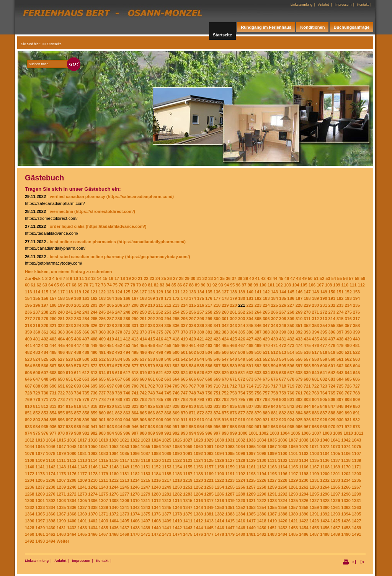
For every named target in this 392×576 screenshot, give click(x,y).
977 (53, 433)
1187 (188, 474)
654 (94, 379)
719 (291, 386)
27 (175, 278)
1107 (356, 453)
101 (271, 285)
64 (51, 285)
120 (86, 292)
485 (53, 352)
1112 (72, 460)
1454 (304, 528)
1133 (293, 460)
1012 (29, 440)
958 (234, 427)
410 (110, 339)
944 (119, 427)
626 (201, 373)
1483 (272, 534)
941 (94, 427)
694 (86, 386)
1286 (219, 494)
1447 (230, 528)
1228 (283, 480)
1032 (240, 440)
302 (234, 319)
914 (209, 420)
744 (160, 393)
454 (135, 345)
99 (256, 285)
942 (102, 427)
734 (78, 393)
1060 (198, 447)
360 (36, 332)
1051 (103, 447)
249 (135, 312)
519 (332, 352)
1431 (61, 528)
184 (274, 298)
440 (356, 339)
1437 (124, 528)
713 (242, 386)
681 (315, 379)
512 (274, 352)
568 (61, 366)
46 (287, 278)
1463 (61, 534)
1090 (177, 453)
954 (201, 427)
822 (127, 406)
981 (86, 433)
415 (151, 339)
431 (283, 339)
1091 (188, 453)
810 (28, 406)
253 (168, 312)
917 (234, 420)
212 (168, 305)
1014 (51, 440)
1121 (167, 460)
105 (304, 285)
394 (315, 332)
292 (151, 319)
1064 (240, 447)
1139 (356, 460)
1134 (304, 460)
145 (291, 292)
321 (53, 326)
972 (348, 427)
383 (225, 332)
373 (143, 332)
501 (184, 352)
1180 (114, 474)
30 (193, 278)
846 (323, 406)
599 (315, 366)
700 (135, 386)
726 (348, 386)
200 (69, 305)
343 (234, 326)
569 (69, 366)
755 (250, 393)
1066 (261, 447)
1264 (325, 487)
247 (119, 312)
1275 (103, 494)
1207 (61, 480)
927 (315, 420)
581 (168, 366)
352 (307, 326)
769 (28, 399)
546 (217, 359)
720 (299, 386)
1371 (103, 514)
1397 (40, 521)
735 (86, 393)
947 (143, 427)
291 (143, 319)
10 (76, 278)
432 (291, 339)
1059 (188, 447)
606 (36, 373)
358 (356, 326)
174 (192, 298)
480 (348, 345)
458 (168, 345)
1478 (219, 534)
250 (143, 312)
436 (323, 339)
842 (291, 406)
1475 (188, 534)
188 (307, 298)
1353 (251, 507)
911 (184, 420)
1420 (283, 521)
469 (258, 345)
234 (348, 305)
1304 (72, 501)
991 (168, 433)
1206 (51, 480)
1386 (261, 514)
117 (61, 292)
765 (332, 393)
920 (258, 420)
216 (201, 305)
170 (160, 298)
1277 (124, 494)
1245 (124, 487)
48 (299, 278)
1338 (93, 507)
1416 (240, 521)
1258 (261, 487)
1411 (188, 521)
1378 (177, 514)
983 (102, 433)
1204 (29, 480)
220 (234, 305)
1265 (335, 487)
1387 (272, 514)
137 (225, 292)
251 (151, 312)
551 (258, 359)
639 (307, 373)
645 (356, 373)
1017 (82, 440)
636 (283, 373)
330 (127, 326)
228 (299, 305)
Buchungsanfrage (351, 27)
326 (94, 326)
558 (315, 359)
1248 (156, 487)
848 (340, 406)
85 (174, 285)
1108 (29, 460)
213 (176, 305)
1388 (283, 514)
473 (291, 345)
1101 (293, 453)
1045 (40, 447)
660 (143, 379)
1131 (272, 460)
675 (266, 379)
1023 (145, 440)
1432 (72, 528)
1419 (272, 521)
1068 (283, 447)
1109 (40, 460)
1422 (304, 521)
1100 (283, 453)
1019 (103, 440)
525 (45, 359)
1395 (356, 514)
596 (291, 366)
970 (332, 427)
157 (53, 298)
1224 (240, 480)
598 (307, 366)
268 (291, 312)
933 (28, 427)
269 (299, 312)
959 (242, 427)
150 (332, 292)
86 (180, 285)
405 (69, 339)
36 (228, 278)
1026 (177, 440)
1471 (145, 534)
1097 (251, 453)
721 (307, 386)
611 (78, 373)
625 (192, 373)
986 (127, 433)
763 (315, 393)
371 (127, 332)
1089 (167, 453)
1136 (325, 460)
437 (332, 339)
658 (127, 379)
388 (266, 332)
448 (86, 345)
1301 (40, 501)
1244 (114, 487)
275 (348, 312)
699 (127, 386)
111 (353, 285)
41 (257, 278)
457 (160, 345)
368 (102, 332)
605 (28, 373)
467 (242, 345)
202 (86, 305)
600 (323, 366)
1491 (356, 534)
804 (315, 399)
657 (119, 379)
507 (234, 352)
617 (127, 373)
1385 (251, 514)
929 (332, 420)
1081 (82, 453)
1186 (177, 474)
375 (160, 332)
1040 (325, 440)
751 (217, 393)
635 (274, 373)
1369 (82, 514)
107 (320, 285)
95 (232, 285)
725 (340, 386)
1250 (177, 487)
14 (99, 278)
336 (176, 326)
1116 (114, 460)
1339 (103, 507)
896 (61, 420)
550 (250, 359)
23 (152, 278)
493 (119, 352)
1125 (209, 460)
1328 (325, 501)
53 (328, 278)
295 (176, 319)
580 (160, 366)
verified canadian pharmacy (78, 196)
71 (91, 285)
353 (315, 326)
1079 (61, 453)
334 (160, 326)
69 (80, 285)
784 (151, 399)
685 (348, 379)
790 (201, 399)
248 (127, 312)
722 (315, 386)
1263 (314, 487)
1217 (167, 480)
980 (78, 433)
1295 (314, 494)
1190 (219, 474)
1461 (40, 534)
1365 (40, 514)
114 (36, 292)
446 (69, 345)
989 (151, 433)
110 (345, 285)
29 (187, 278)
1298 (346, 494)
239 (53, 312)
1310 (135, 501)
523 (28, 359)
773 (61, 399)
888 (332, 413)
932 (356, 420)
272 (323, 312)
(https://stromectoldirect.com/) (105, 211)
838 (258, 406)
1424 (325, 521)
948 (151, 427)
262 (242, 312)
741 (135, 393)
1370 (93, 514)
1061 (209, 447)
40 (252, 278)
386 (250, 332)
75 (115, 285)
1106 (346, 453)
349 (283, 326)
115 (45, 292)
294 (168, 319)
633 (258, 373)
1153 (167, 467)
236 (28, 312)
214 (184, 305)
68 (74, 285)
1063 (230, 447)
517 (315, 352)
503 (201, 352)
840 (274, 406)
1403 (103, 521)
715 (258, 386)
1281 (167, 494)
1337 (82, 507)
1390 (304, 514)
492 (110, 352)
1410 (177, 521)
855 (61, 413)
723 (323, 386)
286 (102, 319)
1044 (29, 447)
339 (201, 326)
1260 (283, 487)
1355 (272, 507)
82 (156, 285)
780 (119, 399)
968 (315, 427)
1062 (219, 447)
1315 (188, 501)
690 (53, 386)
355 (332, 326)
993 (184, 433)
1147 (103, 467)
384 (234, 332)
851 (28, 413)
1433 (82, 528)
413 (135, 339)
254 (176, 312)
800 (283, 399)
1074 (346, 447)
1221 (209, 480)
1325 (293, 501)
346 (258, 326)
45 (281, 278)
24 (158, 278)
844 (307, 406)
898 (78, 420)
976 (45, 433)
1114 (93, 460)
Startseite (222, 35)
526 (53, 359)
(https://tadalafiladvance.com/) (116, 226)
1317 (209, 501)
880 (266, 413)
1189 (209, 474)
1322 (261, 501)
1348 (198, 507)
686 (356, 379)
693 (78, 386)
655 (102, 379)
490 (94, 352)
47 (292, 278)
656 (110, 379)
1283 (188, 494)
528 (69, 359)
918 (242, 420)
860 (102, 413)
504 (209, 352)
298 (201, 319)
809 (356, 399)
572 (94, 366)
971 (340, 427)
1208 (72, 480)
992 (176, 433)
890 (348, 413)
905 (135, 420)
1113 (82, 460)
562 (348, 359)
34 (216, 278)
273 (332, 312)
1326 (304, 501)
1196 (283, 474)
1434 (93, 528)
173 (184, 298)
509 (250, 352)
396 (332, 332)
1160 (240, 467)
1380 (198, 514)
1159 (230, 467)
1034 (261, 440)
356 (340, 326)
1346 (177, 507)
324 (78, 326)
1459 (356, 528)
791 (209, 399)
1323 (272, 501)
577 (135, 366)
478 (332, 345)
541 (176, 359)
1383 (230, 514)
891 (356, 413)
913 (201, 420)
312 (315, 319)
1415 (230, 521)
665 (184, 379)
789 (192, 399)
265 (266, 312)
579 (151, 366)
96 (238, 285)
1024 (156, 440)
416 (160, 339)
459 (176, 345)
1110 (51, 460)
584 (192, 366)
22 (146, 278)
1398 (51, 521)
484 (45, 352)
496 (143, 352)
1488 (325, 534)
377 (176, 332)
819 (102, 406)
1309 (124, 501)
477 (323, 345)
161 (86, 298)
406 (78, 339)
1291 (272, 494)
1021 (124, 440)
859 (94, 413)
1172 (29, 474)
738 (110, 393)
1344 (156, 507)
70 (86, 285)
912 (192, 420)
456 (151, 345)
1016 (72, 440)
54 (333, 278)
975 (36, 433)
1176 (72, 474)
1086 (135, 453)
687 (28, 386)
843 (299, 406)
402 (45, 339)
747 (184, 393)
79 (139, 285)
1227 (272, 480)
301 (225, 319)
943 (110, 427)
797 (258, 399)
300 (217, 319)
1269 (40, 494)
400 (28, 339)
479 (340, 345)
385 (242, 332)
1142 (51, 467)
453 (127, 345)
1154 (177, 467)
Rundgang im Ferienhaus (266, 27)
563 (356, 359)
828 (176, 406)
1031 (230, 440)
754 (242, 393)
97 (244, 285)
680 (307, 379)
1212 (114, 480)
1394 (346, 514)
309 (291, 319)
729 (36, 393)
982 (94, 433)
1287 (230, 494)
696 (102, 386)
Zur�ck (33, 278)
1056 (156, 447)
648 (45, 379)
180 (242, 298)
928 (323, 420)
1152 (156, 467)
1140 (29, 467)
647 (36, 379)
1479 (230, 534)
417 (168, 339)
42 (263, 278)
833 (217, 406)
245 (102, 312)
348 (274, 326)
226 (283, 305)
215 (192, 305)
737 (102, 393)
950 (168, 427)
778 (102, 399)
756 (258, 393)
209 (143, 305)
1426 (346, 521)
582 (176, 366)
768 (356, 393)
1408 (156, 521)
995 (201, 433)
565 (36, 366)
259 (217, 312)
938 (69, 427)
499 (168, 352)
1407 (145, 521)
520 (340, 352)
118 (69, 292)
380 (201, 332)
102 (279, 285)
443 (45, 345)
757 (266, 393)
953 (192, 427)
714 (250, 386)
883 (291, 413)
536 (135, 359)
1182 (135, 474)
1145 (82, 467)
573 (102, 366)
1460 (29, 534)
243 (86, 312)
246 (110, 312)
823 (135, 406)
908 (160, 420)
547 (225, 359)
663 (168, 379)
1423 (314, 521)
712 (234, 386)
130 (168, 292)
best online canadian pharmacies (83, 242)
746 (176, 393)
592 (258, 366)
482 (28, 352)
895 (53, 420)
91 (209, 285)
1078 (51, 453)
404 (61, 339)
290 (135, 319)
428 (258, 339)
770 (36, 399)
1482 (261, 534)
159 (69, 298)
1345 (167, 507)
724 (332, 386)
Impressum (343, 5)
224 (266, 305)
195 (28, 305)
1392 (325, 514)
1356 (283, 507)
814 (61, 406)
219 (225, 305)
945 (127, 427)
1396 (29, 521)
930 (340, 420)
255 (184, 312)
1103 (314, 453)
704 (168, 386)
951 (176, 427)
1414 (219, 521)
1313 (167, 501)
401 (36, 339)
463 (209, 345)
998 (225, 433)
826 (160, 406)
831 (201, 406)
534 (119, 359)
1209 (82, 480)
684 (340, 379)
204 (102, 305)
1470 (135, 534)
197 (45, 305)
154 (28, 298)
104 (296, 285)
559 (323, 359)
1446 (219, 528)
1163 (272, 467)
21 (140, 278)
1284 (198, 494)
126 (135, 292)
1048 (72, 447)
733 (69, 393)
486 (61, 352)
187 (299, 298)
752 (225, 393)
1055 (145, 447)
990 (160, 433)
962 (266, 427)
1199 (314, 474)
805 (323, 399)
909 (168, 420)
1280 (156, 494)
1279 (145, 494)
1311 (145, 501)
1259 (272, 487)
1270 (51, 494)
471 (274, 345)
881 (274, 413)
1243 (103, 487)
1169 (335, 467)
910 (176, 420)
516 (307, 352)
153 (356, 292)
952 (184, 427)
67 (68, 285)
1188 (198, 474)
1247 (145, 487)
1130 (261, 460)
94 (227, 285)
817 (86, 406)
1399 (61, 521)
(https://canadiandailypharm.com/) (151, 242)
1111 (61, 460)
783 (143, 399)
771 (45, 399)
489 (86, 352)
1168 (325, 467)
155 (36, 298)
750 (209, 393)
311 (307, 319)
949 (160, 427)
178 (225, 298)
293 (160, 319)
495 (135, 352)
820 (110, 406)
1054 (135, 447)
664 (176, 379)
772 (53, 399)
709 (209, 386)
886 (315, 413)
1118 (135, 460)
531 (94, 359)
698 (119, 386)
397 (340, 332)
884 (299, 413)
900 (94, 420)
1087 (145, 453)
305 (258, 319)
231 (323, 305)
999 (234, 433)
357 (348, 326)
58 (357, 278)
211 (160, 305)
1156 (198, 467)
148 (315, 292)
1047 (61, 447)
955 (209, 427)
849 (348, 406)
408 (94, 339)
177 (217, 298)
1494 (51, 541)
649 (53, 379)
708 (201, 386)
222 (250, 305)
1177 (82, 474)
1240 (72, 487)
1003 (274, 433)
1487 (314, 534)
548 (234, 359)
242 (78, 312)
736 (94, 393)
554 (283, 359)
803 (307, 399)
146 (299, 292)
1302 (51, 501)
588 (225, 366)
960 (250, 427)
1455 (314, 528)
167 (135, 298)
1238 (51, 487)
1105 (335, 453)
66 (62, 285)
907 (151, 420)
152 (348, 292)
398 (348, 332)
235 (356, 305)
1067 (272, 447)
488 (78, 352)
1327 (314, 501)
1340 (114, 507)
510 (258, 352)
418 (176, 339)
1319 (230, 501)
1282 (177, 494)
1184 (156, 474)
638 (299, 373)
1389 (293, 514)
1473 (167, 534)
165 (119, 298)
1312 (156, 501)
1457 (335, 528)
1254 (219, 487)
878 (250, 413)
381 (209, 332)
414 (143, 339)
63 (45, 285)
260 (225, 312)
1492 (29, 541)
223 (258, 305)
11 (82, 278)
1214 (135, 480)
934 (36, 427)
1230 (304, 480)
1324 (283, 501)
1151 (145, 467)
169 (151, 298)
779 (110, 399)
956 (217, 427)
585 (201, 366)
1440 (156, 528)
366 (86, 332)
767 (348, 393)
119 (78, 292)
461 (192, 345)
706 (184, 386)
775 (78, 399)
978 (61, 433)
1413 (209, 521)
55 (340, 278)
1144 (72, 467)
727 (356, 386)
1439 (145, 528)
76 (121, 285)
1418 (261, 521)
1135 (314, 460)
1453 (293, 528)
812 (45, 406)
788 (184, 399)
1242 (93, 487)
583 (184, 366)
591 (250, 366)
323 (69, 326)
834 (225, 406)
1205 (40, 480)
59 (363, 278)
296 (184, 319)
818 (94, 406)
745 (168, 393)
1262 (304, 487)
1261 (293, 487)
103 (287, 285)
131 (176, 292)
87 (185, 285)
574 (110, 366)
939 (78, 427)
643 (340, 373)
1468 (114, 534)
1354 (261, 507)
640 (315, 373)
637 (291, 373)
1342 (135, 507)
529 (78, 359)
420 (192, 339)
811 (36, 406)
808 (348, 399)
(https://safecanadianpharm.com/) (140, 196)
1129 (251, 460)
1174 (51, 474)
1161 (251, 467)
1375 (145, 514)
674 (258, 379)
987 (135, 433)
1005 (296, 433)
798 (266, 399)
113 (28, 292)
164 (110, 298)
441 (28, 345)
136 (217, 292)
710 (217, 386)
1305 (82, 501)
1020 (114, 440)
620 (151, 373)
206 (119, 305)
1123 (188, 460)
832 (209, 406)
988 (143, 433)
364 (69, 332)
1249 (167, 487)
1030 (219, 440)
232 (332, 305)
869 (176, 413)
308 (283, 319)
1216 (156, 480)
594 (274, 366)
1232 (325, 480)
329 (119, 326)
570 (78, 366)
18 (122, 278)
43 (269, 278)
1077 (40, 453)
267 (283, 312)
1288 (240, 494)
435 (315, 339)
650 (61, 379)
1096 (240, 453)
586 (209, 366)
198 (53, 305)
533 (110, 359)
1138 (346, 460)
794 (234, 399)
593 (266, 366)
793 (225, 399)
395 (323, 332)
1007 (317, 433)
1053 (124, 447)
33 (211, 278)
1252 (198, 487)
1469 (124, 534)
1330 (346, 501)
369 (110, 332)
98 (250, 285)
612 (86, 373)
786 (168, 399)
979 (69, 433)
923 (283, 420)
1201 (335, 474)
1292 (283, 494)
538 (151, 359)
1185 (167, 474)
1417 (251, 521)
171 (168, 298)
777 (94, 399)
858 (86, 413)
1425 (335, 521)
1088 (156, 453)
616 (119, 373)
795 (242, 399)
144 (283, 292)
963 (274, 427)
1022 (135, 440)
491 (102, 352)
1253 (209, 487)
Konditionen (312, 27)
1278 (135, 494)
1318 (219, 501)
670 (225, 379)
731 (53, 393)
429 (266, 339)
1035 (272, 440)
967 (307, 427)
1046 (51, 447)
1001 (253, 433)
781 (127, 399)
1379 (188, 514)
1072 (325, 447)
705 (176, 386)
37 (234, 278)
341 (217, 326)
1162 (261, 467)
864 (135, 413)
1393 (335, 514)
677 (283, 379)
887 (323, 413)
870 (184, 413)
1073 (335, 447)
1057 (167, 447)
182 (258, 298)
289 (127, 319)
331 (135, 326)
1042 (346, 440)
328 (110, 326)
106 (312, 285)
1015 (61, 440)
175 (201, 298)
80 (144, 285)
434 (307, 339)
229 (307, 305)
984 (110, 433)
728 (28, 393)
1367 (61, 514)
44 (275, 278)
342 (225, 326)
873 (209, 413)
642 (332, 373)
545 (209, 359)
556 (299, 359)
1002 (264, 433)
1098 (261, 453)
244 (94, 312)
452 (119, 345)
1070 (304, 447)
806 (332, 399)
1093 (209, 453)
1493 (40, 541)
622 (168, 373)
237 (36, 312)
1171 (356, 467)
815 (69, 406)
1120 (156, 460)
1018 (93, 440)
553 (274, 359)
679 (299, 379)
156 (45, 298)
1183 (145, 474)
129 (160, 292)
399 (356, 332)
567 (53, 366)
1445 (209, 528)
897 (69, 420)
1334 (51, 507)
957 (225, 427)
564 (28, 366)
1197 (293, 474)
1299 (356, 494)
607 (45, 373)
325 (86, 326)
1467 (103, 534)
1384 (240, 514)
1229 (293, 480)
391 (291, 332)
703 (160, 386)
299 (209, 319)
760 (291, 393)
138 (234, 292)
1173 (40, 474)
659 (135, 379)
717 (274, 386)
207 (127, 305)
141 (258, 292)
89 (197, 285)
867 (160, 413)
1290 (261, 494)
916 (225, 420)
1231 (314, 480)
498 (160, 352)
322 (61, 326)
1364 (29, 514)
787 (176, 399)
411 (119, 339)
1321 (251, 501)
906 (143, 420)
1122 (177, 460)
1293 (293, 494)
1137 (335, 460)
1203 (356, 474)
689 (45, 386)
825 (151, 406)
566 (45, 366)
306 (266, 319)
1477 (209, 534)
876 (234, 413)
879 (258, 413)
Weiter (63, 541)
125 (127, 292)
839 (266, 406)
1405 (124, 521)
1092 (198, 453)
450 (102, 345)
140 (250, 292)
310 (299, 319)
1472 (156, 534)
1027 (188, 440)
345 (250, 326)
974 (28, 433)
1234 (346, 480)
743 (151, 393)
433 (299, 339)
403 (53, 339)
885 (307, 413)
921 (266, 420)
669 (217, 379)
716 (266, 386)
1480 (240, 534)
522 (356, 352)
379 (192, 332)
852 (36, 413)
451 (110, 345)
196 (36, 305)
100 (263, 285)
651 (69, 379)
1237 (40, 487)
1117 (124, 460)
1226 (261, 480)
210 (151, 305)
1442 (177, 528)
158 (61, 298)
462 (201, 345)
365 (78, 332)
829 (184, 406)
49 (304, 278)
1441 (167, 528)
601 (332, 366)
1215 (145, 480)
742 (143, 393)
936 (53, 427)
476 (315, 345)
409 (102, 339)
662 (160, 379)
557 (307, 359)
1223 (230, 480)
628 (217, 373)
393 (307, 332)
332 (143, 326)
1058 (177, 447)
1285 (209, 494)
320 (45, 326)
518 (323, 352)
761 (299, 393)
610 (69, 373)
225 (274, 305)
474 (299, 345)
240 (61, 312)
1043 (356, 440)
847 (332, 406)
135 (209, 292)
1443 (188, 528)
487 (69, 352)
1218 (177, 480)
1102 (304, 453)
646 (28, 379)
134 (201, 292)
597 (299, 366)
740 (127, 393)
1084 (114, 453)
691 (61, 386)
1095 (230, 453)
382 (217, 332)
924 (291, 420)
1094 (219, 453)
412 (127, 339)
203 (94, 305)
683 (332, 379)
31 (199, 278)
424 (225, 339)
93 (220, 285)
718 (283, 386)
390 (283, 332)
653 (86, 379)
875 (225, 413)
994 (192, 433)
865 (143, 413)
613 (94, 373)
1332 (29, 507)
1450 (261, 528)
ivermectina (61, 211)
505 (217, 352)
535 (127, 359)
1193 (251, 474)
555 (291, 359)
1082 (93, 453)
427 (250, 339)
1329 (335, 501)
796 (250, 399)
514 (291, 352)
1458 (346, 528)
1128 (240, 460)
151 (340, 292)
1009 (338, 433)
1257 (251, 487)
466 (234, 345)
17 (117, 278)
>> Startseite (52, 44)
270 (307, 312)
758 (274, 393)
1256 (240, 487)
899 (86, 420)
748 (192, 393)
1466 (93, 534)
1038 (304, 440)
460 (184, 345)
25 (163, 278)
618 (135, 373)
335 (168, 326)
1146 (93, 467)
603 (348, 366)
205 (110, 305)
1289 (251, 494)
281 (61, 319)
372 (135, 332)
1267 (356, 487)
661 (151, 379)
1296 (325, 494)
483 (36, 352)
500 (176, 352)
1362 (346, 507)
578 (143, 366)
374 (151, 332)
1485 (293, 534)
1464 (72, 534)
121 (94, 292)
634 (266, 373)
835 (234, 406)
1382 (219, 514)
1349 (209, 507)
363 (61, 332)
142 (266, 292)
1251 (188, 487)
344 (242, 326)
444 (53, 345)
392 (299, 332)
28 (181, 278)
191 (332, 298)
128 (151, 292)
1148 (114, 467)
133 (192, 292)
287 (110, 319)
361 (45, 332)
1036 (283, 440)
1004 (285, 433)
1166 (304, 467)
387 (258, 332)
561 (340, 359)
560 (332, 359)
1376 (156, 514)
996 (209, 433)
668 (209, 379)
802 (299, 399)
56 (345, 278)
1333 (40, 507)
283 (78, 319)
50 (310, 278)
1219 (188, 480)
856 (69, 413)
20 (134, 278)
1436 (114, 528)
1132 (283, 460)
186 (291, 298)
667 (201, 379)
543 (192, 359)
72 (98, 285)
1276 (114, 494)
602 (340, 366)
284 (86, 319)
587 (217, 366)
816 (78, 406)
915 (217, 420)
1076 (29, 453)
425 (234, 339)
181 (250, 298)
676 (274, 379)
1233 (335, 480)
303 (242, 319)
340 (209, 326)
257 (201, 312)
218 (217, 305)
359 (28, 332)
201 (78, 305)
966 (299, 427)
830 (192, 406)
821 (119, 406)
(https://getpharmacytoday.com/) (158, 257)
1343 (145, 507)
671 (234, 379)
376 (168, 332)
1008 (327, 433)
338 (192, 326)
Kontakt (363, 5)
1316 (198, 501)
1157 (209, 467)
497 (151, 352)
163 (102, 298)
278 (36, 319)
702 (151, 386)
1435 (103, 528)
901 (102, 420)
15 (105, 278)
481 (356, 345)
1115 (103, 460)
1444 (198, 528)
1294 (304, 494)
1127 (230, 460)
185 (283, 298)
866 (151, 413)
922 (274, 420)
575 (119, 366)
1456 (325, 528)
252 (160, 312)
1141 (40, 467)
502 (192, 352)
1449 (251, 528)
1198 (304, 474)
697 (110, 386)
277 (28, 319)
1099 (272, 453)
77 (127, 285)
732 (61, 393)
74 (109, 285)
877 (242, 413)
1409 (167, 521)
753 (234, 393)
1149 (124, 467)
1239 (61, 487)
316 (348, 319)
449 (94, 345)
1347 (188, 507)
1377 (167, 514)
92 (215, 285)
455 (143, 345)
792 (217, 399)
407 (86, 339)
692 (69, 386)
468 (250, 345)
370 (119, 332)
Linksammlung (301, 5)
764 (323, 393)
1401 (82, 521)
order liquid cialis (67, 226)
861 (110, 413)
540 (168, 359)
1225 (251, 480)
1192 (240, 474)
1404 (114, 521)
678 (291, 379)
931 (348, 420)
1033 (251, 440)
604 (356, 366)
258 (209, 312)
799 (274, 399)
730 (45, 393)
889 (340, 413)
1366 (51, 514)
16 (111, 278)
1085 (124, 453)
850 (356, 406)
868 (168, 413)
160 (78, 298)
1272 (72, 494)
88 (191, 285)
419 (184, 339)
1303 (61, 501)
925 (299, 420)
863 (127, 413)
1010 (348, 433)
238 (45, 312)
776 (86, 399)
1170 (346, 467)
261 (234, 312)
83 (162, 285)
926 (307, 420)
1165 (293, 467)
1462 (51, 534)
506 (225, 352)
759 (283, 393)
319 (36, 326)
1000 (243, 433)
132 (184, 292)
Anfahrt (323, 5)
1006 (306, 433)
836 (242, 406)
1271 (61, 494)
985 (119, 433)
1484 (283, 534)
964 (283, 427)
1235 (356, 480)
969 (323, 427)
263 (250, 312)
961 (258, 427)
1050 (93, 447)
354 (323, 326)
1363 (356, 507)
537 (143, 359)
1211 (103, 480)
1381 (209, 514)
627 (209, 373)
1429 (40, 528)
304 (250, 319)
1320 (240, 501)
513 (283, 352)
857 (78, 413)
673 (250, 379)
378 (184, 332)
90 (203, 285)
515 (299, 352)
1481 (251, 534)
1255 (230, 487)
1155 (188, 467)
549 (242, 359)
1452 (283, 528)
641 (323, 373)
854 (53, 413)
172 (176, 298)
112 (361, 285)
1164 (283, 467)
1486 (304, 534)
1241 (82, 487)
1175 (61, 474)
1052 (114, 447)
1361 (335, 507)
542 (184, 359)
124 (119, 292)
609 (61, 373)
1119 (145, 460)
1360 (325, 507)
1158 (219, 467)
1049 (82, 447)
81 (150, 285)
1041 (335, 440)
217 (209, 305)
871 (192, 413)
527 (61, 359)
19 (129, 278)
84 (168, 285)
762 (307, 393)
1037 (293, 440)
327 (102, 326)
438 (340, 339)
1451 (272, 528)
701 (143, 386)
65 (57, 285)
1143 (61, 467)
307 (274, 319)
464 (217, 345)
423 (217, 339)
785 (160, 399)
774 (69, 399)
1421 (293, 521)
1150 (135, 467)
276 (356, 312)
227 (291, 305)
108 (328, 285)
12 (87, 278)
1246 (135, 487)
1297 (335, 494)
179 (234, 298)
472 (283, 345)
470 (266, 345)
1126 (219, 460)
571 (86, 366)
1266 (346, 487)
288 (119, 319)
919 (250, 420)
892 (28, 420)
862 (119, 413)
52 (322, 278)
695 (94, 386)
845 (315, 406)
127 (143, 292)
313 (323, 319)
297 (192, 319)
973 (356, 427)
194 (356, 298)
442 (36, 345)
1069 (293, 447)
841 (283, 406)
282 (69, 319)
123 (110, 292)
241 (69, 312)
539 (160, 359)
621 (160, 373)
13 (93, 278)
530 (86, 359)
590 (242, 366)
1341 (124, 507)
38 (240, 278)
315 (340, 319)
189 (315, 298)
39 (246, 278)
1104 (325, 453)
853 (45, 413)
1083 (103, 453)
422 (209, 339)
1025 (167, 440)
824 (143, 406)
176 (209, 298)
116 (53, 292)
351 (299, 326)
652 (78, 379)
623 (176, 373)
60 (27, 285)
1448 (240, 528)
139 (242, 292)
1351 (230, 507)
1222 (219, 480)
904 (127, 420)
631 (242, 373)
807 (340, 399)
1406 (135, 521)
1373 (124, 514)
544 (201, 359)
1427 (356, 521)
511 (266, 352)
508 (242, 352)
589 (234, 366)
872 (201, 413)
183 (266, 298)
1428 (29, 528)
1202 (346, 474)
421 (201, 339)
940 (86, 427)
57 (351, 278)
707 (192, 386)
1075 (356, 447)
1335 (61, 507)
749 (201, 393)
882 (283, 413)
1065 (251, 447)
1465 (82, 534)
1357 (293, 507)
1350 (219, 507)
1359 (314, 507)
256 (192, 312)
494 (127, 352)
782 (135, 399)
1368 (72, 514)
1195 (272, 474)
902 (110, 420)
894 (45, 420)
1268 (29, 494)
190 (323, 298)
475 (307, 345)
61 (33, 285)
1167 (314, 467)
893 (36, 420)
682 (323, 379)
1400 (72, 521)
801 (291, 399)
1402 (93, 521)
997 (217, 433)
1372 (114, 514)
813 (53, 406)
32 (205, 278)
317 (356, 319)
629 (225, 373)
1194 (261, 474)
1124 (198, 460)
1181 (124, 474)
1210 (93, 480)
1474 (177, 534)
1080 (72, 453)
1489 (335, 534)
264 (258, 312)
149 (323, 292)
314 (332, 319)
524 (36, 359)
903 (119, 420)
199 (61, 305)
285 (94, 319)
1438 (135, 528)
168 (143, 298)
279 (45, 319)
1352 (240, 507)
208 (135, 305)
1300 (29, 501)
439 (348, 339)
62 (39, 285)
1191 (230, 474)
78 (133, 285)
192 (340, 298)
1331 (356, 501)
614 (102, 373)
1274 (93, 494)
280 (53, 319)
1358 (304, 507)
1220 (198, 480)
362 (53, 332)
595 (283, 366)
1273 (82, 494)
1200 (325, 474)
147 (307, 292)
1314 (177, 501)
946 (135, 427)
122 (102, 292)
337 (184, 326)
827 (168, 406)
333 (151, 326)
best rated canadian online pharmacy (87, 257)
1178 (93, 474)
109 (336, 285)
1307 (103, 501)
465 (225, 345)
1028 (198, 440)
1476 (198, 534)
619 (143, 373)
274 (340, 312)
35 (222, 278)
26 (170, 278)
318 (28, 326)
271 (315, 312)
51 (316, 278)
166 (127, 298)
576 (127, 366)
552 (266, 359)
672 (242, 379)
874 (217, 413)
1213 (124, 480)
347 (266, 326)
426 (242, 339)
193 (348, 298)
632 (250, 373)
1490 (346, 534)
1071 (314, 447)
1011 (359, 433)
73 (103, 285)
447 (78, 345)
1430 (51, 528)
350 (291, 326)
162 (94, 298)
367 (94, 332)
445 (61, 345)
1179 (103, 474)
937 (61, 427)
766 (340, 393)
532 (102, 359)
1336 (72, 507)
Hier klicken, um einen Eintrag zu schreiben (68, 272)
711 (225, 386)
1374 (135, 514)
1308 (114, 501)
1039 (314, 440)
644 (348, 373)
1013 (40, 440)
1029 (209, 440)
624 (184, 373)
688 (36, 386)
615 (110, 373)
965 (291, 427)
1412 (198, 521)
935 (45, 427)
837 (250, 406)
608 (53, 373)
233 (340, 305)
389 (274, 332)
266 (274, 312)
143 (274, 292)
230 (315, 305)
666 (192, 379)
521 (348, 352)
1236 (29, 487)
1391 (314, 514)
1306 (93, 501)
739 (119, 393)
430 (274, 339)
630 (234, 373)
